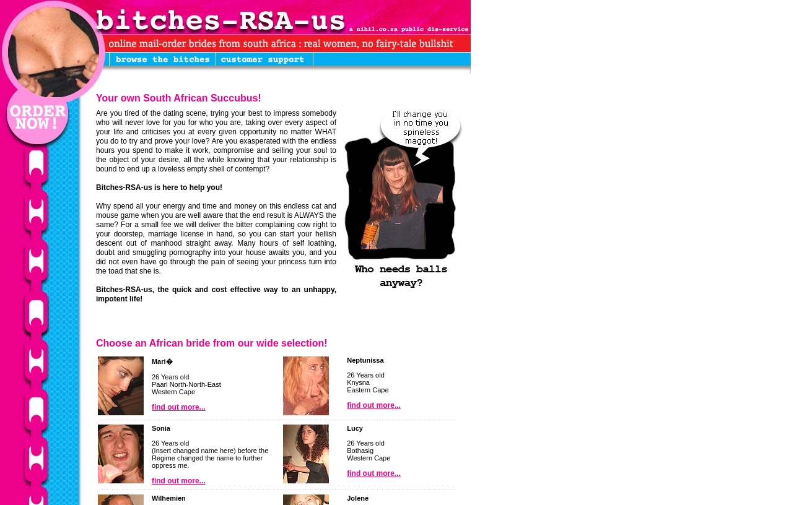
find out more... (179, 407)
